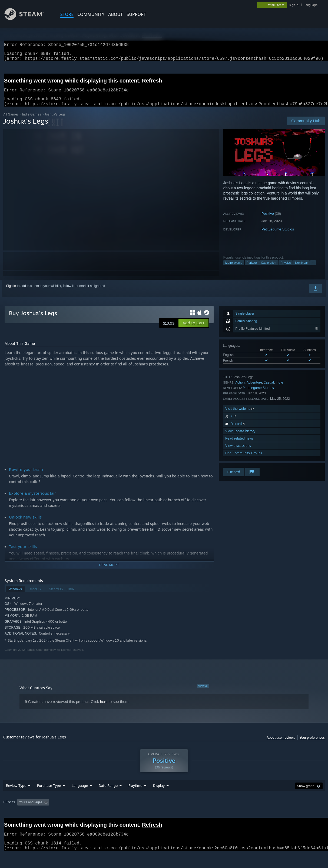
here (104, 708)
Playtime (135, 800)
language (311, 5)
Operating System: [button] (211, 816)
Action (240, 389)
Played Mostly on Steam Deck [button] (166, 816)
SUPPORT (136, 14)
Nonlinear (301, 269)
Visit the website (240, 415)
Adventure (254, 389)
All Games (11, 121)
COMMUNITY (91, 14)
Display (159, 800)
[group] (164, 817)
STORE (67, 14)
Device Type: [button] (281, 816)
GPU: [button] (257, 816)
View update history (240, 438)
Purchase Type (49, 800)
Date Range (108, 800)
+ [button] (313, 269)
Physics (286, 269)
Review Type (16, 800)
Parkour (252, 269)
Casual (269, 389)
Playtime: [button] (127, 816)
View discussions (238, 452)
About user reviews (281, 744)
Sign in (11, 292)
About (115, 14)
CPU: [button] (239, 816)
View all (203, 692)
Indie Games (32, 121)
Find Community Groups (244, 459)
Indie (279, 389)
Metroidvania (234, 269)
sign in (294, 5)
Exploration (269, 269)
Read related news (239, 445)
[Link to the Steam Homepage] (28, 19)
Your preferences (312, 744)
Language (80, 800)
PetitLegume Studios (278, 236)
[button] (193, 329)
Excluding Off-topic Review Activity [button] (85, 816)
